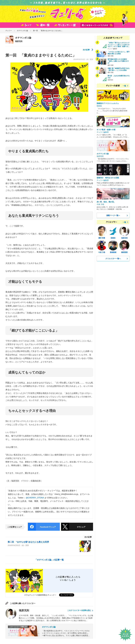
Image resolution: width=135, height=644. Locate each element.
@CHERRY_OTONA (35, 498)
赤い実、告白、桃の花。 (106, 202)
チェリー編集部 (112, 49)
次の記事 (86, 50)
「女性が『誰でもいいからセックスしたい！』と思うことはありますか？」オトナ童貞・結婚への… (119, 45)
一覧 (124, 86)
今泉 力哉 (100, 204)
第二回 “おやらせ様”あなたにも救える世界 (28, 542)
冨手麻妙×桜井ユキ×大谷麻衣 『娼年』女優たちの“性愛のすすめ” (118, 61)
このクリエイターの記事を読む (79, 610)
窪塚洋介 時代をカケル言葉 (108, 178)
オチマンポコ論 (22, 31)
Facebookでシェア (48, 527)
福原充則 (19, 41)
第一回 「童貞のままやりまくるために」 (48, 31)
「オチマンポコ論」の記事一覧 (49, 560)
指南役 (99, 106)
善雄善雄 (113, 252)
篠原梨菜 (124, 252)
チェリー (9, 31)
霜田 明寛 (110, 56)
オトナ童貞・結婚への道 (106, 130)
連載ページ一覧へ (113, 215)
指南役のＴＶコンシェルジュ (108, 103)
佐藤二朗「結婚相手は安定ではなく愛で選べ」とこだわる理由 (119, 69)
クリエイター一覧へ (113, 259)
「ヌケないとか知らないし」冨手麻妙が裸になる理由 (119, 53)
